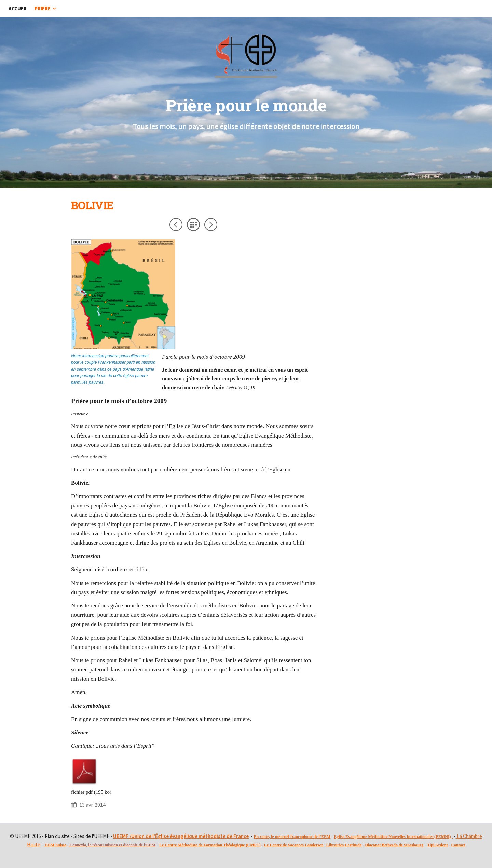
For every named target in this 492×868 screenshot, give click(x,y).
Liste (193, 225)
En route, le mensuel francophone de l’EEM (292, 837)
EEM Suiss (55, 845)
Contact (458, 845)
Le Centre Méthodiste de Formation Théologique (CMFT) (210, 845)
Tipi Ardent (437, 845)
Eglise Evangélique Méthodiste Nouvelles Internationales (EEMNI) (392, 837)
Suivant (211, 225)
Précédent (176, 225)
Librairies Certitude (344, 845)
